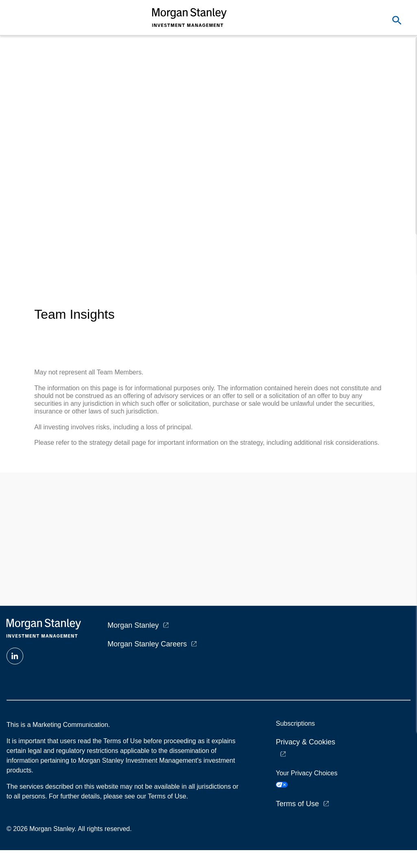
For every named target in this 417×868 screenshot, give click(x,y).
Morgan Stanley (133, 625)
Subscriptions (295, 723)
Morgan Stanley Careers (147, 644)
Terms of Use (297, 804)
